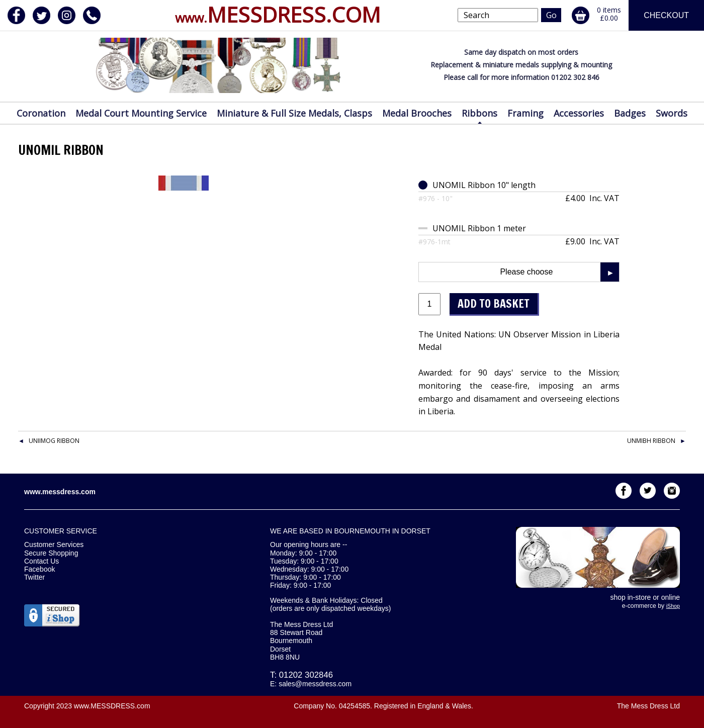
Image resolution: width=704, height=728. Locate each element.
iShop (673, 606)
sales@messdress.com (315, 684)
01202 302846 (306, 675)
